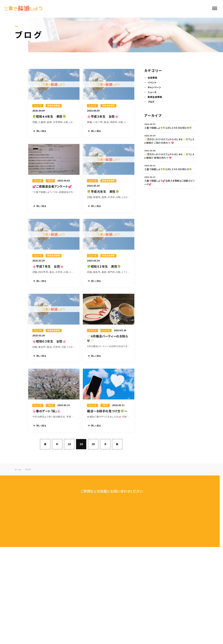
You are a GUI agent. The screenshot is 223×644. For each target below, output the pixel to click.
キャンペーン (154, 88)
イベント (152, 83)
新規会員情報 (155, 97)
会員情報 (152, 78)
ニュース (152, 92)
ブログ (151, 102)
